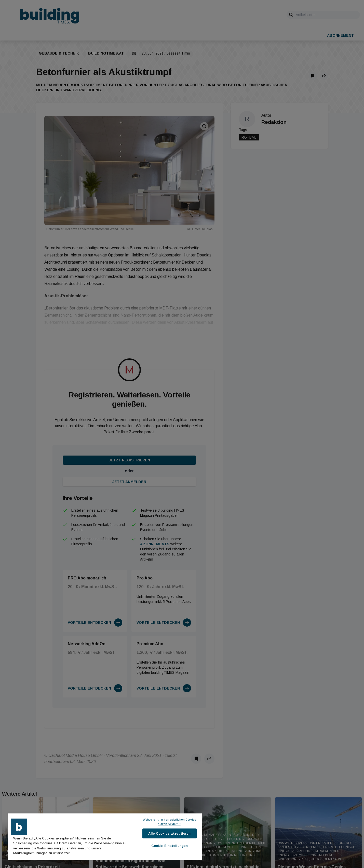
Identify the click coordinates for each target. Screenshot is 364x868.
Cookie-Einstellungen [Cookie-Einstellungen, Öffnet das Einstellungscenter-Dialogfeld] (170, 846)
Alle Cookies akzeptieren (169, 833)
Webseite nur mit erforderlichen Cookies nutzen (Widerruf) (170, 822)
